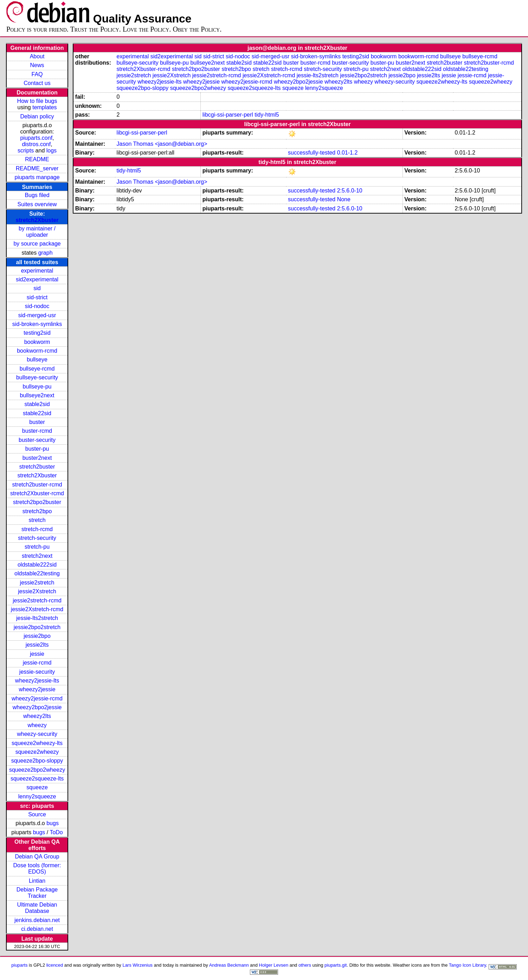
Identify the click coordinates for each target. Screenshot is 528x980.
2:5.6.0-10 (350, 191)
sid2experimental (37, 279)
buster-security (37, 440)
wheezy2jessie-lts (37, 681)
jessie (37, 654)
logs (51, 151)
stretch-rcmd (37, 529)
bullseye (37, 360)
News (37, 65)
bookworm (37, 342)
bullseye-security (37, 377)
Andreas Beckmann (229, 965)
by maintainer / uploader (37, 232)
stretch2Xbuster (37, 220)
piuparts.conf (37, 138)
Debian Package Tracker (37, 893)
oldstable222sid (37, 565)
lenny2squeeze (37, 796)
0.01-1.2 (347, 153)
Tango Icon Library (468, 965)
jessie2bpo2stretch (37, 627)
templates (44, 107)
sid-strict (37, 297)
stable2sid (37, 404)
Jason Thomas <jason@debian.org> (162, 144)
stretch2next (37, 556)
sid (37, 288)
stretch (37, 520)
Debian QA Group (37, 857)
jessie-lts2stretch (37, 618)
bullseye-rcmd (37, 369)
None (344, 199)
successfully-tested (312, 153)
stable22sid (37, 413)
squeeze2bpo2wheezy (37, 770)
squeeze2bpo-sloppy (37, 761)
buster (37, 422)
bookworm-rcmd (37, 351)
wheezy (37, 725)
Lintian (37, 881)
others (305, 965)
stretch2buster (37, 467)
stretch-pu (37, 547)
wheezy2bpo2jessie (37, 707)
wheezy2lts (37, 716)
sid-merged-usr (37, 315)
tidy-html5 (267, 115)
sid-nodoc (37, 306)
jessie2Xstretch (37, 591)
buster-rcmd (37, 431)
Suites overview (37, 204)
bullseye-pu (37, 387)
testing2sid (37, 333)
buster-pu (37, 449)
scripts (26, 151)
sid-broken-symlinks (37, 324)
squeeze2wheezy (37, 752)
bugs (53, 823)
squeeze (37, 787)
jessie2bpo (37, 636)
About (37, 56)
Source (37, 814)
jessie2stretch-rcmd (37, 600)
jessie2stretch (37, 583)
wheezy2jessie (37, 689)
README (37, 159)
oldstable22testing (37, 573)
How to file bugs (37, 101)
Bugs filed (37, 195)
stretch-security (37, 538)
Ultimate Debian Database (37, 908)
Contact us (37, 83)
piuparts (19, 965)
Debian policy (37, 116)
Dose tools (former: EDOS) (37, 868)
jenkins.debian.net (37, 920)
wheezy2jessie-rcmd (37, 698)
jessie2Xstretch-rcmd (37, 609)
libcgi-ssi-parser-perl (228, 115)
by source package (37, 244)
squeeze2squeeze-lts (37, 779)
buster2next (37, 458)
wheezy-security (37, 734)
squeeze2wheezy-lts (37, 743)
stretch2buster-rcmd (37, 485)
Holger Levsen (274, 965)
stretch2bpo (37, 511)
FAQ (37, 74)
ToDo (56, 832)
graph (46, 253)
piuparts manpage (37, 177)
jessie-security (37, 672)
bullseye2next (37, 395)
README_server (37, 168)
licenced (55, 965)
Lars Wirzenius (137, 965)
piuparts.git (336, 965)
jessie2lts (37, 645)
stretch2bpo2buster (37, 502)
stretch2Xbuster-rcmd (37, 493)
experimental (37, 271)
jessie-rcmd (37, 663)
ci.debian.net (37, 929)
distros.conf (36, 144)
